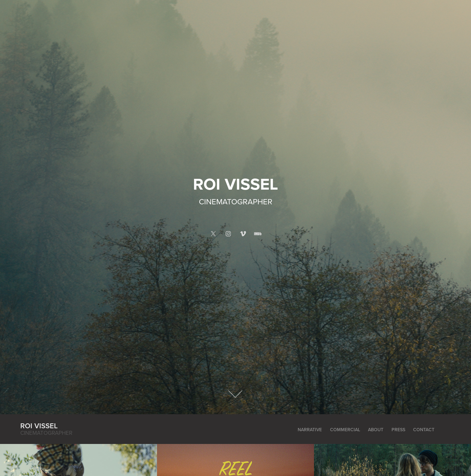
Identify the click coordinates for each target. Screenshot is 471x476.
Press (398, 430)
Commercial (345, 430)
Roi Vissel (39, 426)
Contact (424, 430)
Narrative (310, 430)
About (376, 430)
